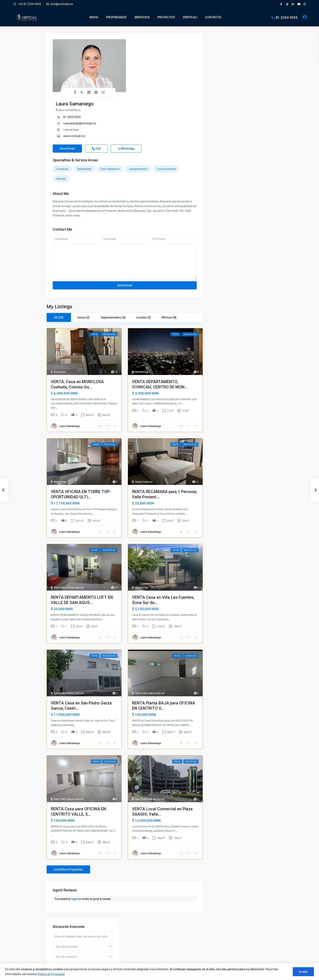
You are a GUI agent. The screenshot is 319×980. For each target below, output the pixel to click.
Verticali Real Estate (65, 928)
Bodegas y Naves (226, 182)
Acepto (303, 972)
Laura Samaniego (147, 42)
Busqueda (241, 149)
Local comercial (166, 128)
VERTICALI (190, 17)
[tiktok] (288, 4)
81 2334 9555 (287, 17)
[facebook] (282, 4)
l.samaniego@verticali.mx (152, 62)
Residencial (84, 128)
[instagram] (305, 4)
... (57, 367)
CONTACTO (213, 17)
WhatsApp (126, 108)
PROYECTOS (166, 17)
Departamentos (138, 128)
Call (96, 108)
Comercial (62, 128)
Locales (220, 210)
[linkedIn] (294, 4)
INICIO (94, 17)
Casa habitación (110, 128)
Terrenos (220, 237)
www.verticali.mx (146, 74)
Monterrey (141, 331)
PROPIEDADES (116, 17)
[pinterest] (72, 941)
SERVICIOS (142, 17)
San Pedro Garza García (69, 547)
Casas (219, 192)
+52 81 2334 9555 (27, 4)
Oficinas (61, 138)
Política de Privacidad (51, 974)
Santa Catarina (144, 441)
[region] (159, 972)
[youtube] (299, 4)
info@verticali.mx (60, 4)
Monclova (60, 331)
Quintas (220, 228)
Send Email (67, 108)
